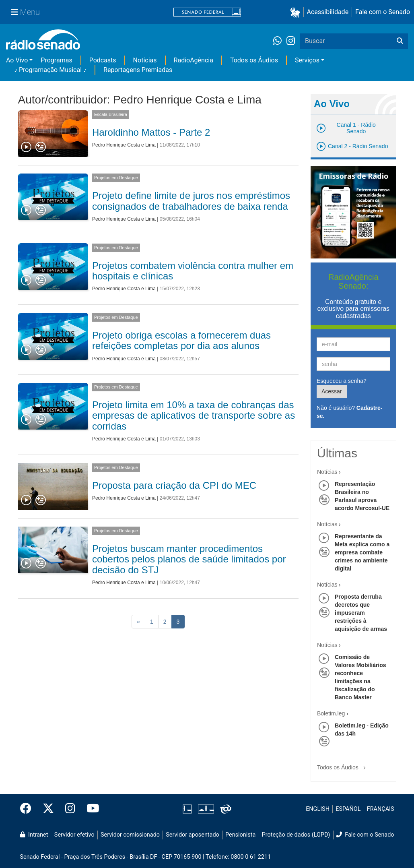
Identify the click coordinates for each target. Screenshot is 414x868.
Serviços (307, 60)
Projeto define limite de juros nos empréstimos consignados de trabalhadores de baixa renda (191, 201)
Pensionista (240, 835)
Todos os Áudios (254, 60)
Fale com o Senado (383, 12)
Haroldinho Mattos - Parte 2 (151, 132)
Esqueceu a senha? (342, 381)
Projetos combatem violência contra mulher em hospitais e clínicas (193, 271)
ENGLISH (318, 809)
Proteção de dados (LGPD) (296, 835)
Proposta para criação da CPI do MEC (174, 485)
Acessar (332, 391)
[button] (297, 12)
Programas (56, 60)
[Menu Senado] (25, 12)
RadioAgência (194, 60)
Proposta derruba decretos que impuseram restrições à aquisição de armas (361, 613)
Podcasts (103, 60)
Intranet (34, 835)
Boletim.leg (331, 713)
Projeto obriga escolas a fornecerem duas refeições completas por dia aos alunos (181, 340)
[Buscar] (400, 41)
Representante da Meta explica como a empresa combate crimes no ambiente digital (362, 552)
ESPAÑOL (348, 809)
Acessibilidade (328, 12)
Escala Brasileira (111, 114)
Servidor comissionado (130, 835)
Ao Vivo (17, 60)
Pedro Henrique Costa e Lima (124, 145)
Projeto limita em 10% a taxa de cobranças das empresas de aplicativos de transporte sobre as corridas (194, 415)
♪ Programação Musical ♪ (50, 70)
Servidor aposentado (192, 835)
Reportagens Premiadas (138, 70)
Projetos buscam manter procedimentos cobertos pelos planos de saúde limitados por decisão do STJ (189, 559)
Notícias (145, 60)
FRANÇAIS (381, 809)
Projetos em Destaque (116, 178)
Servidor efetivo (74, 835)
